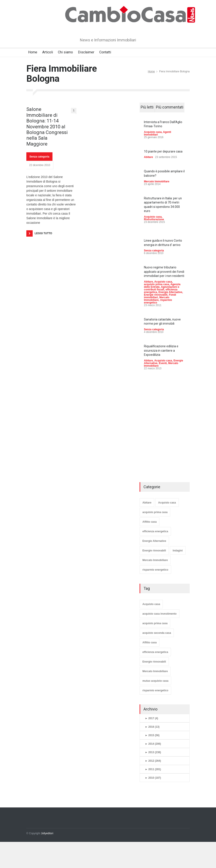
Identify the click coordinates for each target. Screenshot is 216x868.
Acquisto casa (153, 132)
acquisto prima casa (156, 284)
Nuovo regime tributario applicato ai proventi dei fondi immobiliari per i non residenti (164, 272)
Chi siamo (65, 52)
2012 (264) (153, 761)
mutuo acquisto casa (155, 681)
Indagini (178, 551)
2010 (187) (153, 778)
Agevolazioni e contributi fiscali (162, 288)
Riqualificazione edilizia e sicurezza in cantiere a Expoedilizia (161, 350)
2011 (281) (153, 769)
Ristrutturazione (154, 219)
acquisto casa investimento (159, 614)
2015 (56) (152, 735)
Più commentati (170, 107)
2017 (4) (152, 718)
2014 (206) (153, 744)
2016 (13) (152, 727)
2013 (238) (153, 752)
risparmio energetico (155, 570)
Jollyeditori (47, 833)
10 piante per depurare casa (163, 151)
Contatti (105, 52)
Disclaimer (86, 52)
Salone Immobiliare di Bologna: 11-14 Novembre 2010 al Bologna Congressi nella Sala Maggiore (47, 126)
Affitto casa (149, 522)
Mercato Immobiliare (157, 181)
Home (33, 52)
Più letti (147, 107)
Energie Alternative (170, 292)
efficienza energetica (155, 531)
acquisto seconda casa (157, 633)
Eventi (163, 363)
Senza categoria (39, 157)
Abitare (148, 157)
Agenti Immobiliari (158, 133)
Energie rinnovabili (156, 295)
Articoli (48, 52)
